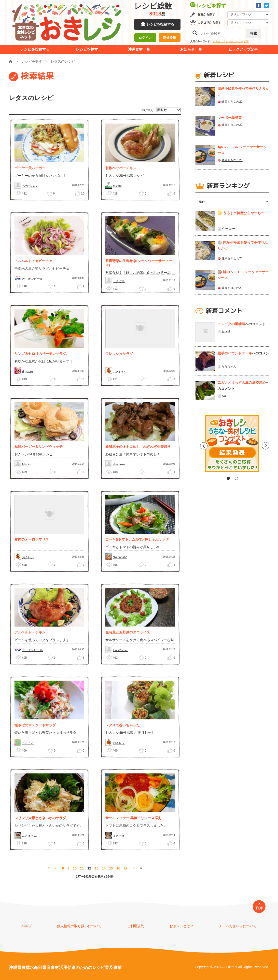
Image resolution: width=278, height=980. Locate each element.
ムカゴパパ (29, 186)
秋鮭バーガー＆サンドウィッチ (39, 447)
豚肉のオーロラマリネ (32, 539)
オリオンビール (32, 279)
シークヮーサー (235, 41)
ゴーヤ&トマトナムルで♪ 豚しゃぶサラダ (137, 539)
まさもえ (119, 836)
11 (82, 868)
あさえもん (29, 836)
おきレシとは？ (181, 926)
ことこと (28, 743)
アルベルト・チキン (30, 632)
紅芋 (246, 41)
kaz (224, 396)
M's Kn (27, 464)
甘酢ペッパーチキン (121, 168)
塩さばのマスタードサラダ (35, 725)
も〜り (226, 331)
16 (118, 868)
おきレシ (119, 372)
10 (75, 868)
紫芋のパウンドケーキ (235, 353)
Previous (199, 445)
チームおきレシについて (238, 926)
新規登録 (169, 38)
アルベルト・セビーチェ (33, 261)
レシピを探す (87, 49)
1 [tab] (228, 478)
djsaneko (119, 464)
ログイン (145, 38)
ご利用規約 (136, 926)
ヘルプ (27, 926)
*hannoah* (120, 557)
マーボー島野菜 (230, 118)
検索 (254, 33)
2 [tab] (236, 478)
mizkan (118, 186)
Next (265, 445)
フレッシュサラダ (119, 354)
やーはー (229, 229)
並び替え (147, 110)
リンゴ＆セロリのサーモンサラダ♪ (41, 354)
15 (111, 868)
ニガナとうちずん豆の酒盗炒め (242, 382)
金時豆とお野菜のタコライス (128, 632)
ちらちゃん (229, 366)
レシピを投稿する (160, 25)
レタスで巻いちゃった (123, 725)
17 (126, 868)
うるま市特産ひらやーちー (244, 213)
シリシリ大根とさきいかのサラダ (40, 818)
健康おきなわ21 (232, 102)
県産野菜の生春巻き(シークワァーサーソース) (139, 263)
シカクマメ (219, 41)
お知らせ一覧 (191, 49)
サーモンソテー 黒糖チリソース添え (133, 818)
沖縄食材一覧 (139, 49)
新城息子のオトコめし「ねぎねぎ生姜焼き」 (140, 447)
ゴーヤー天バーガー (30, 168)
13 (97, 868)
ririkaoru (27, 372)
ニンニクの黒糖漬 (231, 324)
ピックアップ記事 (243, 49)
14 (104, 868)
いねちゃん (120, 650)
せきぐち (119, 281)
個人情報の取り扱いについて (79, 926)
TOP (259, 908)
